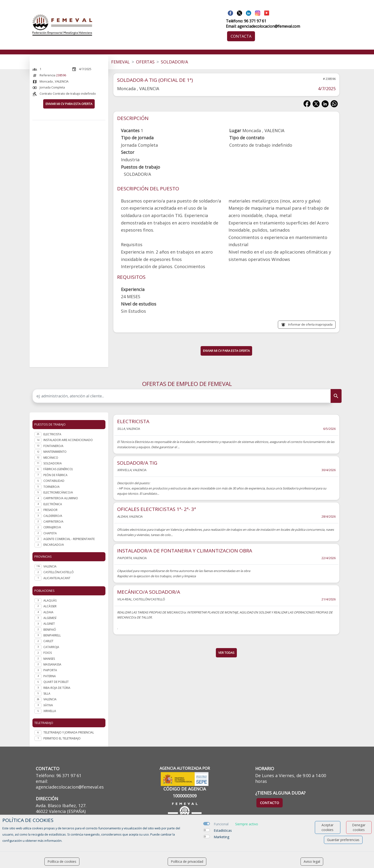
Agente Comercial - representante (69, 539)
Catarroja (51, 647)
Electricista (52, 434)
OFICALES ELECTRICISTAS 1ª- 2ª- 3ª (156, 509)
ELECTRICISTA (133, 421)
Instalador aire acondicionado (68, 440)
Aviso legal (312, 861)
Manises (49, 659)
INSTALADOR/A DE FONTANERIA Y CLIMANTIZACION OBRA (185, 551)
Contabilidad (54, 481)
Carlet (48, 641)
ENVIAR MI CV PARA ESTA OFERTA (69, 104)
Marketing (221, 837)
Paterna (50, 676)
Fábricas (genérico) (58, 469)
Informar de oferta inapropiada (310, 324)
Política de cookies (62, 861)
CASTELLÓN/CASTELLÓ (59, 572)
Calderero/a (53, 516)
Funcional (221, 824)
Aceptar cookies (327, 827)
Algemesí (50, 618)
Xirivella (50, 711)
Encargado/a (54, 545)
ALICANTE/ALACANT (57, 578)
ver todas (226, 653)
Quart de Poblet (56, 682)
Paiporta (50, 670)
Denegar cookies (359, 827)
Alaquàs (50, 600)
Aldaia (48, 612)
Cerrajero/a (52, 527)
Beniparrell (52, 635)
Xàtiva (48, 705)
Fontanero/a (53, 446)
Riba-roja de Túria (57, 688)
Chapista (50, 533)
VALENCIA (50, 566)
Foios (48, 653)
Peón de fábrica (55, 475)
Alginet (49, 624)
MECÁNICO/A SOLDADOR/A (149, 592)
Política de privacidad (187, 861)
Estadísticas (223, 830)
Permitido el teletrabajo (62, 738)
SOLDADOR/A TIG (137, 463)
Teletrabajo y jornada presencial (69, 732)
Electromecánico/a (58, 492)
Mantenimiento (55, 452)
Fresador (50, 510)
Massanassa (52, 664)
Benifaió (50, 630)
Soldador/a (53, 463)
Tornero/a (52, 487)
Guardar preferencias (343, 840)
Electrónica (53, 504)
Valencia (50, 699)
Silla (47, 694)
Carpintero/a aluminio (61, 498)
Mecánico (51, 458)
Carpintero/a (53, 522)
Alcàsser (50, 606)
